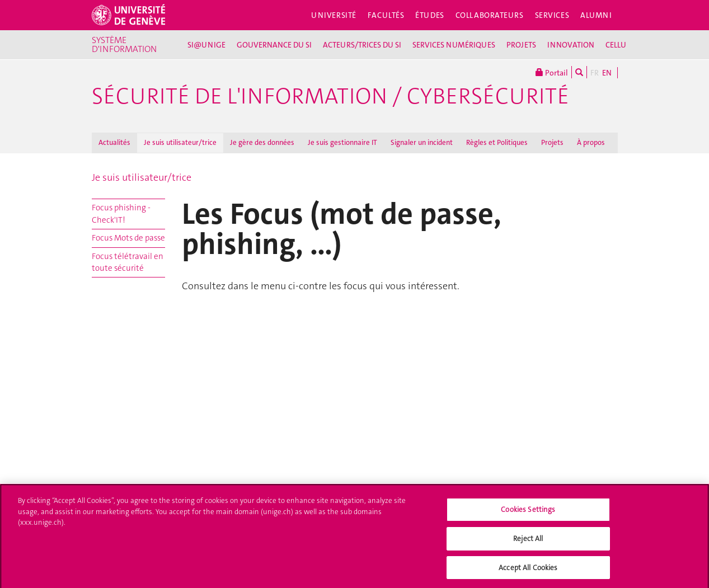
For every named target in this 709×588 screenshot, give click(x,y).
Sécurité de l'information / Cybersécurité (330, 96)
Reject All (528, 541)
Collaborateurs (490, 15)
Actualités (114, 142)
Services (552, 15)
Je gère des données (262, 142)
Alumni (596, 15)
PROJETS (521, 45)
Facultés (386, 15)
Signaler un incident (422, 142)
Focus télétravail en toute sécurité (128, 262)
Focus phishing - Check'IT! (121, 213)
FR (595, 73)
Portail (552, 72)
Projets (552, 142)
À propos (591, 142)
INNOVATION (571, 45)
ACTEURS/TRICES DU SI (362, 45)
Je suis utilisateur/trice (180, 142)
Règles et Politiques (497, 142)
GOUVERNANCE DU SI (274, 45)
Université (334, 15)
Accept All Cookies (528, 570)
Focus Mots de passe (128, 238)
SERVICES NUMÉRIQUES (454, 45)
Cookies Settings (528, 512)
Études (429, 15)
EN (607, 73)
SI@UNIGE (206, 45)
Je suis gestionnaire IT (342, 142)
